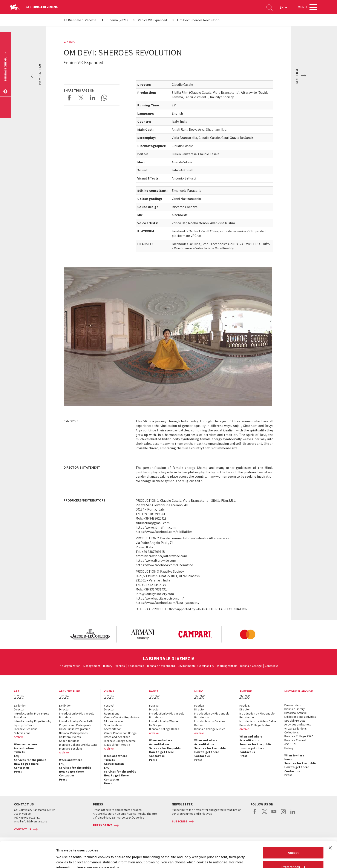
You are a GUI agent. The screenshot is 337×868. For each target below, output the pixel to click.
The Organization (69, 666)
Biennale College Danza (164, 729)
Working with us (227, 666)
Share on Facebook (69, 98)
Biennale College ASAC (299, 736)
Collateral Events (70, 737)
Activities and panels (298, 724)
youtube (274, 814)
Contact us (272, 666)
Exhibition (20, 705)
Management (92, 666)
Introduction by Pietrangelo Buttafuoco (32, 715)
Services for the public (30, 760)
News (288, 759)
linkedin (293, 814)
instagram (283, 814)
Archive (19, 737)
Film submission (114, 721)
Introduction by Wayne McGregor (164, 723)
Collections (292, 732)
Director (19, 709)
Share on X (81, 98)
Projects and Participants (75, 725)
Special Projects (295, 721)
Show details (66, 855)
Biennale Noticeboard (161, 666)
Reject (293, 856)
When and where (25, 744)
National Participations (73, 733)
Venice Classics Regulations (122, 717)
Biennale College (251, 666)
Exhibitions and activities (300, 717)
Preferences (293, 843)
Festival (109, 705)
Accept (293, 828)
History (108, 666)
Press (18, 771)
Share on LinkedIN (93, 98)
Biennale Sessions (26, 729)
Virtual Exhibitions (296, 728)
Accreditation (24, 748)
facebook (255, 814)
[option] (90, 634)
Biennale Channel (295, 740)
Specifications (113, 725)
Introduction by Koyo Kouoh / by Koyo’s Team (33, 723)
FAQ (17, 756)
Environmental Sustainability (196, 666)
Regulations (112, 713)
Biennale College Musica (210, 729)
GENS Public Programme (75, 729)
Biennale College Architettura (78, 745)
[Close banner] (330, 824)
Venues (120, 666)
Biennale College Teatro (255, 725)
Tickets (19, 752)
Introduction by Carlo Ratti (76, 721)
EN (283, 7)
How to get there (26, 764)
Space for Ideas (69, 741)
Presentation (293, 705)
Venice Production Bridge (120, 733)
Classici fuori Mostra (117, 745)
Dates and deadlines (117, 737)
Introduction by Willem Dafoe (258, 721)
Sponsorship (136, 666)
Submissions (22, 733)
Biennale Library (295, 709)
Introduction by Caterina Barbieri (210, 723)
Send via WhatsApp (104, 98)
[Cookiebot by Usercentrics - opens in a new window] (28, 860)
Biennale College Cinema (120, 741)
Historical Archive (296, 713)
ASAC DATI (291, 744)
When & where (294, 755)
